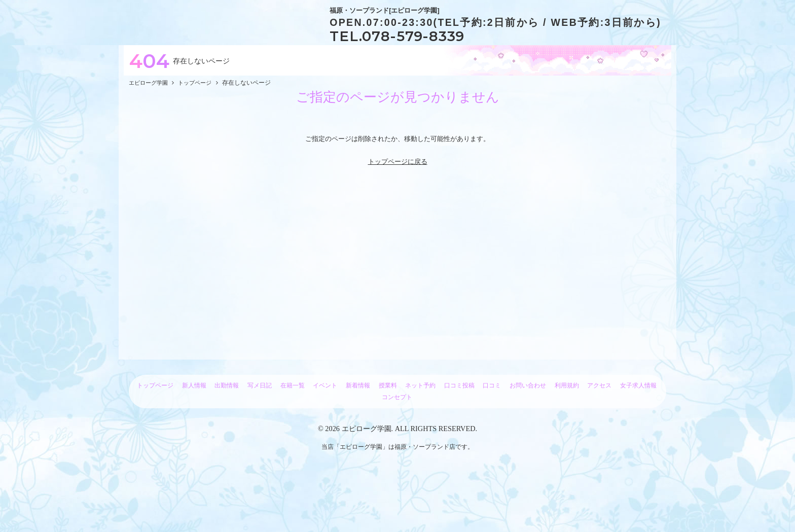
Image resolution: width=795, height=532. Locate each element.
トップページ (155, 435)
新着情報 (358, 435)
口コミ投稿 (459, 435)
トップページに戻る (398, 212)
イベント (325, 435)
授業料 (388, 435)
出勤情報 (227, 435)
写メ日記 (260, 435)
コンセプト (397, 447)
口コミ (492, 435)
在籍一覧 (293, 435)
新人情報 (194, 435)
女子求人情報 (638, 435)
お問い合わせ (528, 435)
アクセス (599, 435)
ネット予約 (420, 435)
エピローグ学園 (367, 479)
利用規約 (567, 435)
